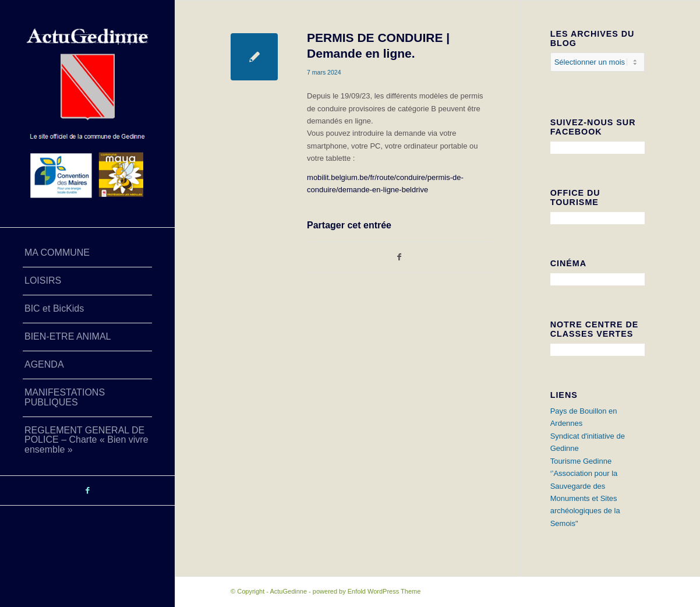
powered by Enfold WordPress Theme (367, 591)
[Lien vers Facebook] (87, 490)
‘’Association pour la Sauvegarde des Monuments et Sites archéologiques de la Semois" (585, 498)
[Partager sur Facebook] (399, 257)
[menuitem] (87, 253)
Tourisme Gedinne (581, 461)
